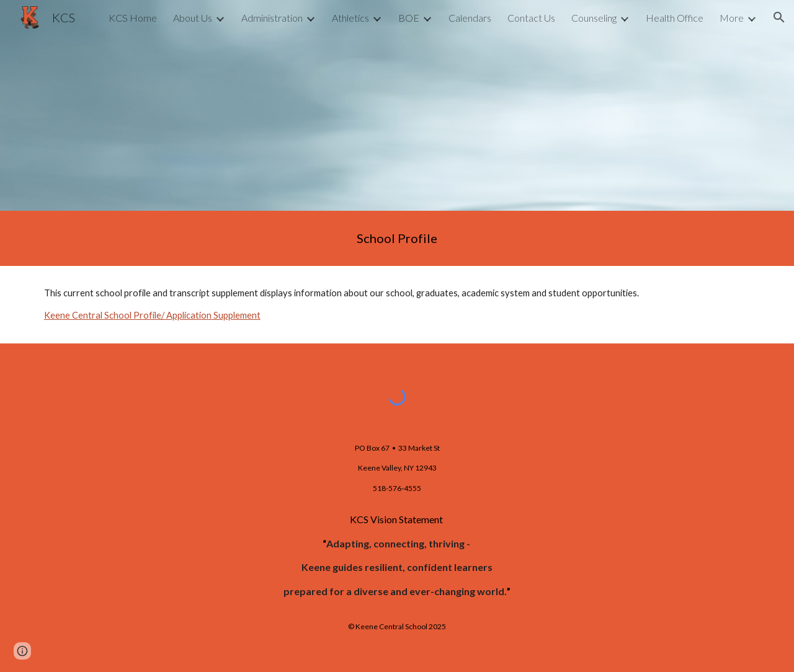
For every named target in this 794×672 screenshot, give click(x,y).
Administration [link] (272, 18)
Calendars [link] (470, 18)
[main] (397, 238)
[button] (779, 17)
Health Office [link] (675, 18)
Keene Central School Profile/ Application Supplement (152, 315)
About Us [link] (193, 18)
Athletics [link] (350, 18)
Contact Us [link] (531, 18)
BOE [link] (409, 18)
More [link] (732, 18)
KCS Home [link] (133, 18)
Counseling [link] (594, 18)
